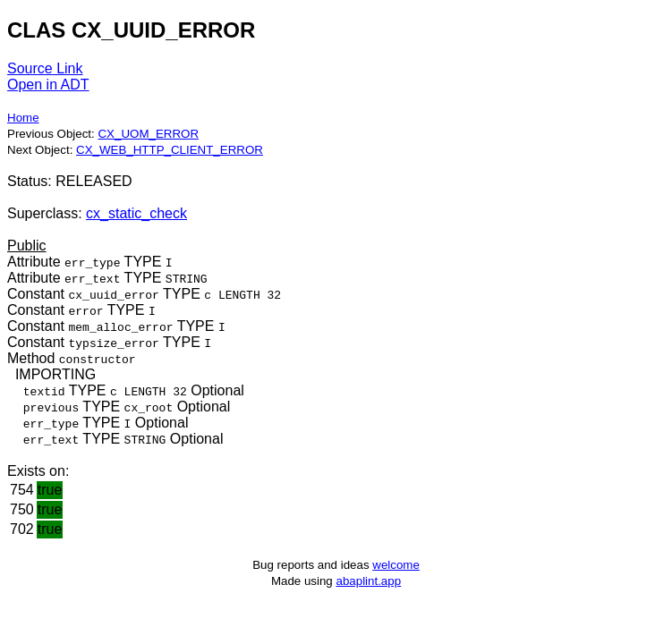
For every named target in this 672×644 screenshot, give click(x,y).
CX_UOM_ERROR (148, 134)
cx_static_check (136, 213)
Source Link (45, 68)
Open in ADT (48, 85)
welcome (396, 565)
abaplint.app (368, 581)
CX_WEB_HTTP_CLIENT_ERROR (170, 150)
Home (23, 118)
